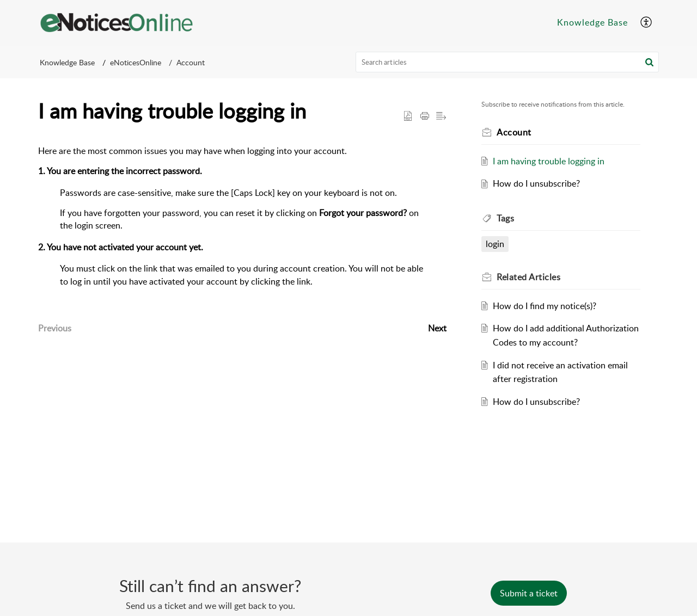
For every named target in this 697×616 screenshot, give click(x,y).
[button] (647, 23)
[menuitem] (592, 23)
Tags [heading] (505, 218)
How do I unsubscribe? (536, 183)
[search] (508, 62)
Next (437, 328)
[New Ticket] (529, 593)
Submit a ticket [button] (529, 593)
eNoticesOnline (136, 62)
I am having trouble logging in (549, 161)
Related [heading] (528, 277)
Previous (55, 328)
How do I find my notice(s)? (545, 306)
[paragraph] (242, 228)
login (495, 244)
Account (191, 62)
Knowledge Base (592, 22)
